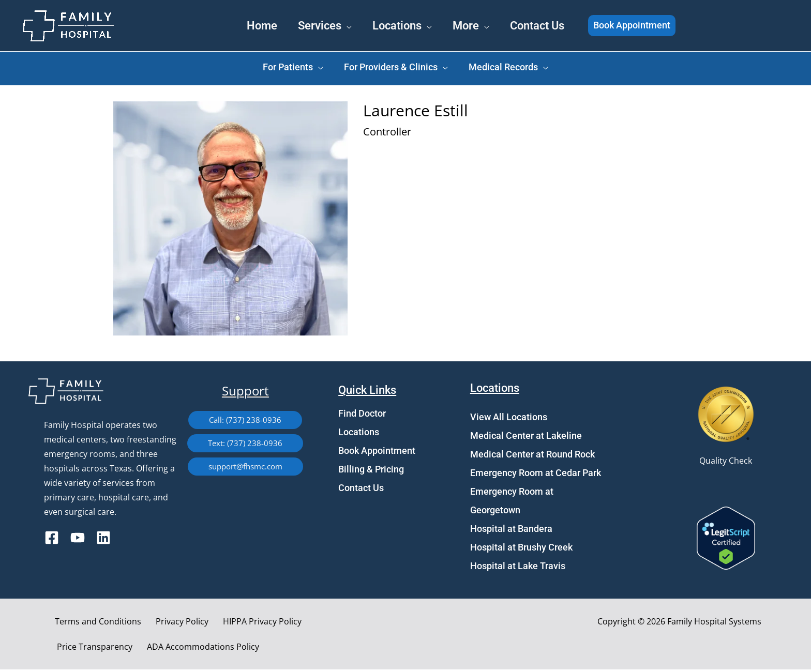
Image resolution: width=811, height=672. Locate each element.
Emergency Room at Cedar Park (536, 475)
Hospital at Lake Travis (518, 568)
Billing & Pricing (371, 472)
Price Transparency (331, 624)
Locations (359, 434)
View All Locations (509, 419)
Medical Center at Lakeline (526, 438)
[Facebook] (52, 540)
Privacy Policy (171, 624)
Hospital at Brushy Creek (521, 550)
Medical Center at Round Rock (532, 457)
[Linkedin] (103, 540)
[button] (660, 26)
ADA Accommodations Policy (110, 649)
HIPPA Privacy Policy (245, 624)
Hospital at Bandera (511, 531)
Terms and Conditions (93, 624)
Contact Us (361, 490)
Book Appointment (377, 453)
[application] (331, 25)
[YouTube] (78, 540)
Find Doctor (362, 416)
